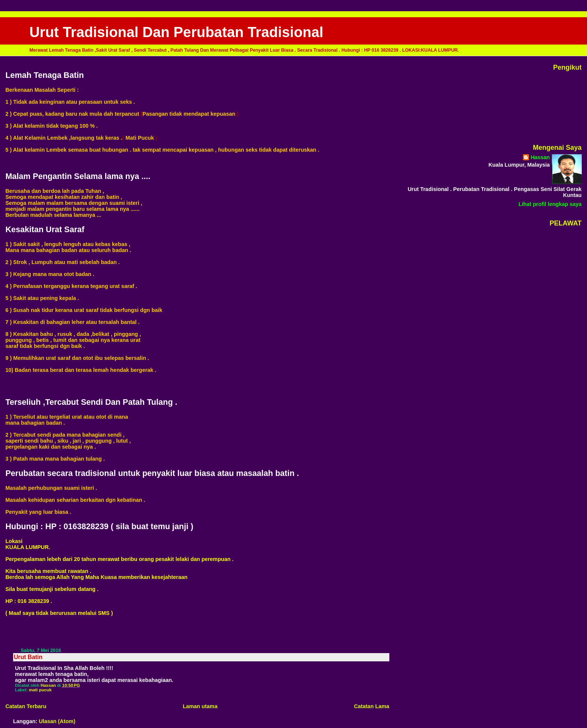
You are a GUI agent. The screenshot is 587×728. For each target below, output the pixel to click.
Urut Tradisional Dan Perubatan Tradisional (176, 32)
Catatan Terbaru (26, 706)
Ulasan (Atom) (57, 721)
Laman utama (200, 706)
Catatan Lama (371, 706)
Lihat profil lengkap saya (550, 204)
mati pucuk (40, 690)
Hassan (540, 157)
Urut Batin (28, 657)
